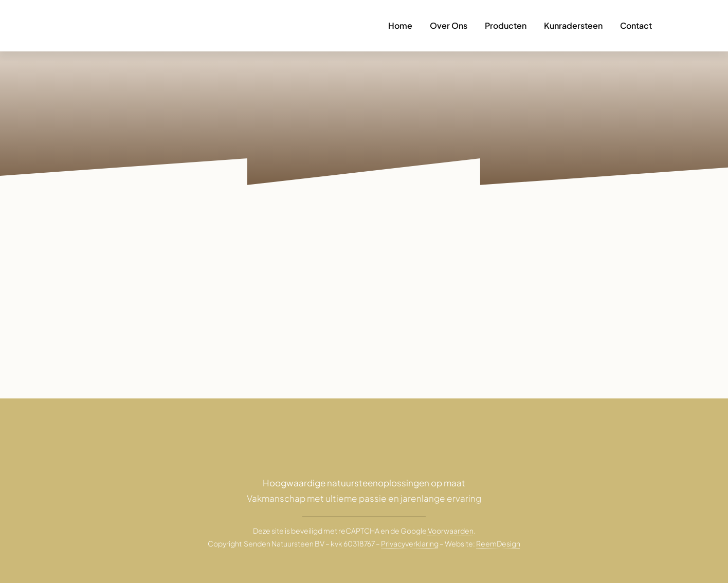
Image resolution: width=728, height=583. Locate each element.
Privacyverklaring (410, 543)
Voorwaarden (451, 531)
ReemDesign (498, 543)
